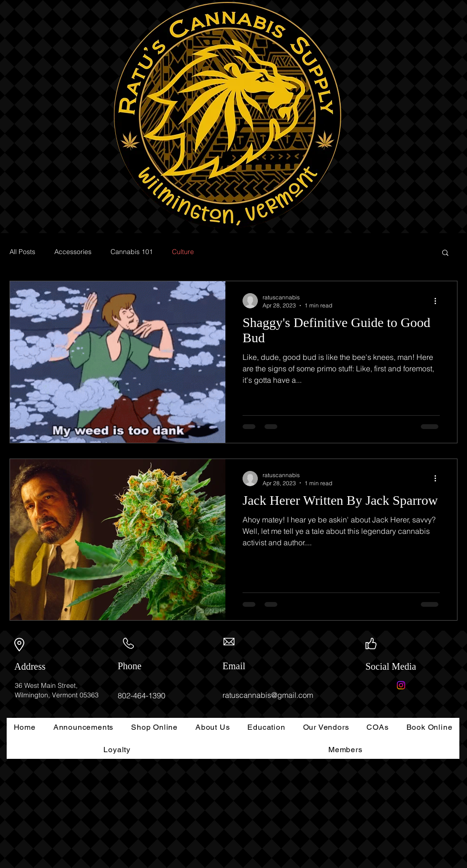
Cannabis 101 (132, 252)
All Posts (22, 252)
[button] (445, 253)
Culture (183, 252)
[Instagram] (401, 685)
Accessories (73, 252)
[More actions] (438, 301)
